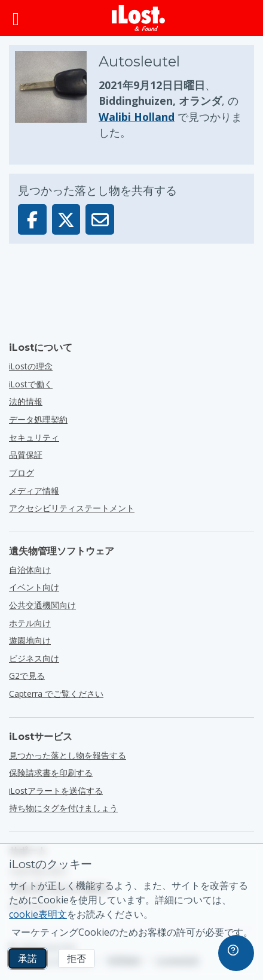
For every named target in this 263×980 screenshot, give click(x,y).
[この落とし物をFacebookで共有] (32, 219)
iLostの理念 (31, 366)
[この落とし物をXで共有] (66, 219)
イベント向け (34, 587)
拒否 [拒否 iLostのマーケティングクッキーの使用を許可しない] (77, 958)
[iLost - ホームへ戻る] (139, 18)
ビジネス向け (34, 658)
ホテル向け (30, 623)
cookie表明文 (38, 914)
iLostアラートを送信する (56, 791)
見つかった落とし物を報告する (68, 755)
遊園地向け (30, 640)
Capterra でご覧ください (56, 694)
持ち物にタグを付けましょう (63, 808)
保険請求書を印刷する (51, 773)
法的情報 (26, 401)
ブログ (22, 473)
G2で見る (27, 676)
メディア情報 (34, 491)
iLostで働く (31, 384)
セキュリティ (34, 437)
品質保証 (26, 455)
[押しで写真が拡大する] (57, 96)
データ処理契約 (38, 419)
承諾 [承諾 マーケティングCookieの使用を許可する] (27, 958)
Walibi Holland (137, 117)
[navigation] (236, 953)
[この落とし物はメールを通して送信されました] (100, 219)
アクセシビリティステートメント (72, 508)
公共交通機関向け (42, 605)
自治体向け (30, 570)
